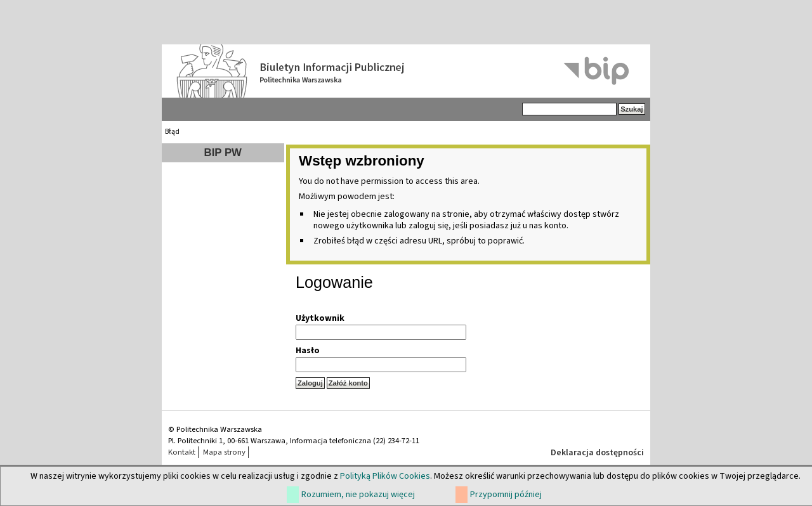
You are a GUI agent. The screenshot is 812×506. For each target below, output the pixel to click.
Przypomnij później (506, 495)
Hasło (308, 351)
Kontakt (182, 452)
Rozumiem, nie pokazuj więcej (358, 495)
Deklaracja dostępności (597, 453)
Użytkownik (320, 318)
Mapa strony (224, 452)
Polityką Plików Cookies (385, 476)
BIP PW (223, 152)
